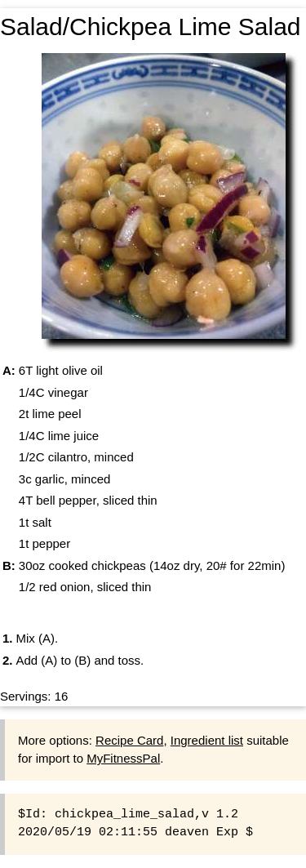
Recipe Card (129, 740)
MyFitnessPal (123, 758)
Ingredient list (207, 740)
